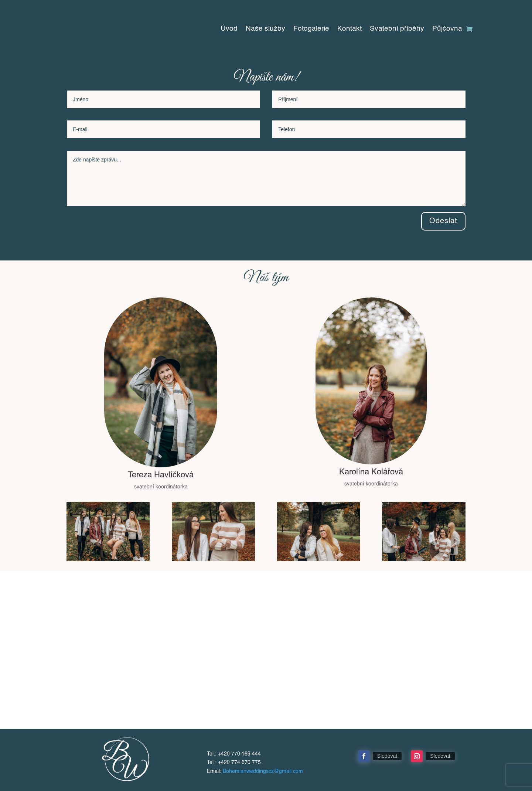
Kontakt (349, 29)
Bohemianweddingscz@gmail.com (263, 771)
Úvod (229, 29)
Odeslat (443, 221)
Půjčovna (447, 29)
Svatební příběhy (397, 29)
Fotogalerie (311, 29)
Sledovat (387, 756)
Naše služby (265, 29)
